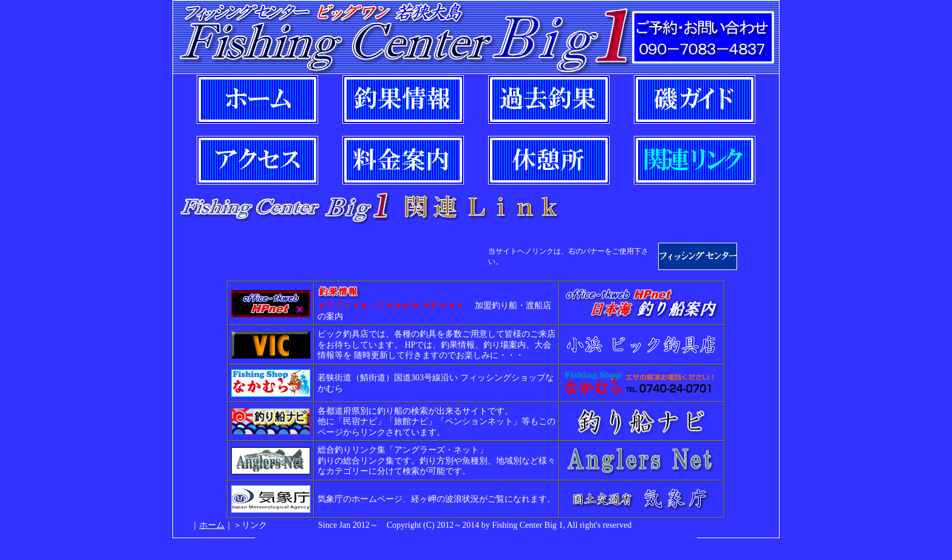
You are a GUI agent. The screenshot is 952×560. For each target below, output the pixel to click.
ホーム (212, 525)
